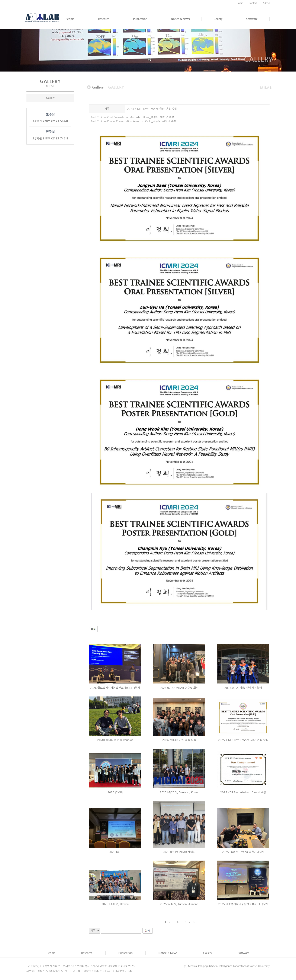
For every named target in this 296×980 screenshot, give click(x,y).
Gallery (50, 98)
